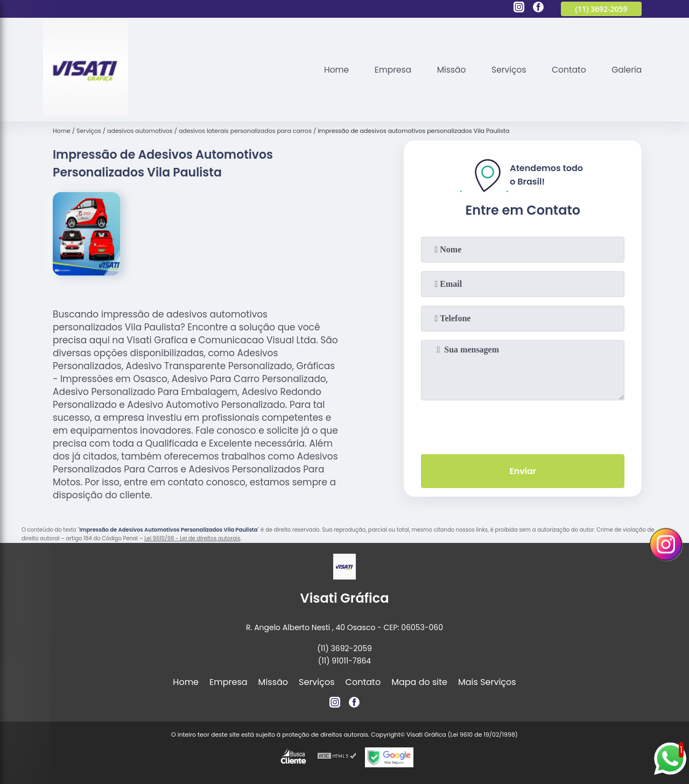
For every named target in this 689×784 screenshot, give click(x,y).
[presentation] (523, 425)
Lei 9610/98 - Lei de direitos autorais (192, 538)
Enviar (523, 472)
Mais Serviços (487, 682)
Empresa (387, 70)
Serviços (506, 70)
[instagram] (519, 9)
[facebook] (538, 9)
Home (329, 70)
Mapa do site (419, 682)
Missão (447, 70)
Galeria (626, 70)
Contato (567, 70)
